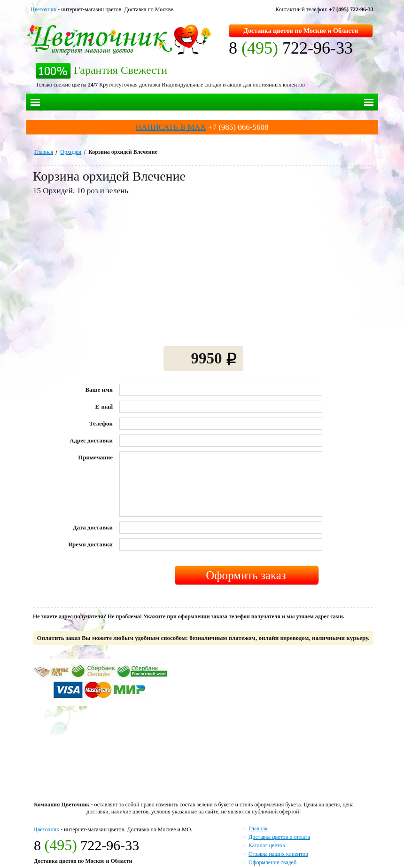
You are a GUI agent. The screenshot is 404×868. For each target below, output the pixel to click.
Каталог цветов (267, 845)
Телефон (101, 423)
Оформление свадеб (272, 862)
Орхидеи (71, 152)
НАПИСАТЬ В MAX (171, 127)
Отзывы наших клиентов (278, 854)
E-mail (104, 406)
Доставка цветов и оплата (279, 837)
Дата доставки (93, 527)
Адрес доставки (91, 440)
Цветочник (43, 9)
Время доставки (90, 544)
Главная (44, 152)
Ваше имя (99, 390)
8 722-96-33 (291, 48)
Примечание (95, 457)
